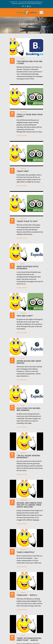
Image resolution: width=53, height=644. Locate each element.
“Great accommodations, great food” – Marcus (29, 639)
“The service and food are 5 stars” (29, 63)
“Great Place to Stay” (27, 221)
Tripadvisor (23, 112)
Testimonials (24, 500)
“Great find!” (23, 171)
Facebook (23, 636)
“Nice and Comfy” (25, 316)
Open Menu (41, 12)
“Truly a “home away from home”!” (30, 116)
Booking (22, 59)
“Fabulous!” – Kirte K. (27, 595)
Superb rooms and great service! (29, 362)
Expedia (22, 264)
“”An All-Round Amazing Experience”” (28, 457)
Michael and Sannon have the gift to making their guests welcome (29, 505)
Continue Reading (22, 136)
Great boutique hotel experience (28, 268)
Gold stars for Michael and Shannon (29, 409)
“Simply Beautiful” (26, 552)
